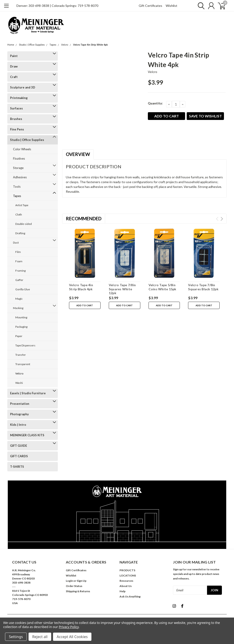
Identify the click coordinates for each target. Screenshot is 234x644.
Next (222, 219)
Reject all (40, 637)
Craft (14, 77)
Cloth (19, 214)
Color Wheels (22, 149)
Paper (19, 336)
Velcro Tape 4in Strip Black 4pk (81, 287)
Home (11, 45)
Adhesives (20, 177)
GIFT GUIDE (19, 446)
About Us (126, 586)
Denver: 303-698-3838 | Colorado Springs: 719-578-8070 (57, 6)
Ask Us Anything (130, 596)
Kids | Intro (18, 425)
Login (69, 581)
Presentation (20, 404)
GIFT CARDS (19, 456)
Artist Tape (22, 205)
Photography (19, 414)
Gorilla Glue (23, 289)
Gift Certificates (150, 6)
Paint (14, 56)
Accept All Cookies (72, 637)
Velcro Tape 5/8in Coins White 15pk (162, 287)
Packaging (21, 327)
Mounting (21, 317)
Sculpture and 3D (23, 87)
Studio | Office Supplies (32, 45)
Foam (19, 261)
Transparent (23, 364)
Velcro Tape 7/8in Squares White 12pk (122, 289)
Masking (18, 308)
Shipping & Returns (78, 591)
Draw (14, 66)
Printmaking (19, 98)
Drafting (20, 233)
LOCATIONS (128, 575)
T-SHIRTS (17, 467)
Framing (20, 271)
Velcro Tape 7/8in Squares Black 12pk (203, 287)
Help (122, 591)
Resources (126, 581)
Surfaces (16, 108)
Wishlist (172, 6)
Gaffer (19, 280)
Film (18, 252)
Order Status (74, 586)
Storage (18, 168)
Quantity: (155, 103)
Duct (16, 243)
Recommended (84, 218)
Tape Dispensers (25, 345)
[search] (200, 6)
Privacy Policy (69, 627)
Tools (17, 187)
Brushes (16, 119)
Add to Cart (85, 305)
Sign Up (82, 581)
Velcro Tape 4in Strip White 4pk (90, 45)
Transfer (21, 355)
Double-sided (24, 224)
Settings (16, 637)
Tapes (53, 45)
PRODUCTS (127, 570)
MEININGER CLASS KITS (27, 435)
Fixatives (19, 158)
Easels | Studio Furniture (28, 393)
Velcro (65, 45)
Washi (19, 383)
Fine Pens (17, 129)
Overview (78, 154)
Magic (19, 299)
